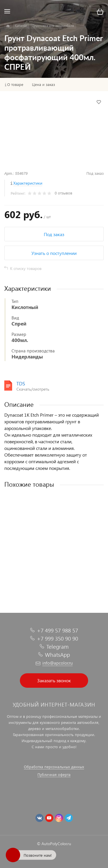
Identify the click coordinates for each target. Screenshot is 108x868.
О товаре (15, 84)
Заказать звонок (54, 680)
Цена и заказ (43, 84)
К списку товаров (26, 268)
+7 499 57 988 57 (57, 630)
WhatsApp (57, 655)
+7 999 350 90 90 (57, 638)
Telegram (57, 647)
